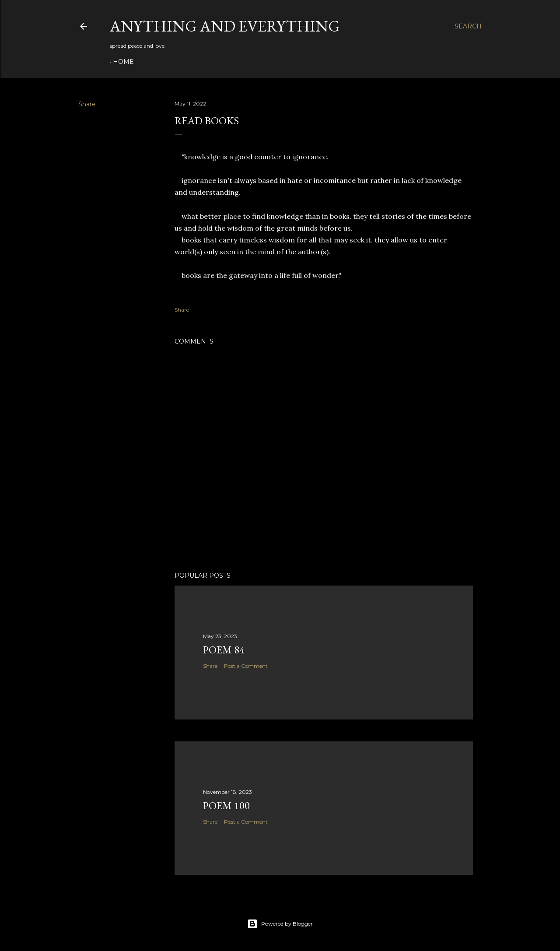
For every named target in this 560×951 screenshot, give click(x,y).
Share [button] (87, 104)
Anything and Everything (225, 26)
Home (123, 62)
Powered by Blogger (280, 924)
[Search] (468, 26)
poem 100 (226, 805)
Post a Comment (246, 666)
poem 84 (224, 650)
